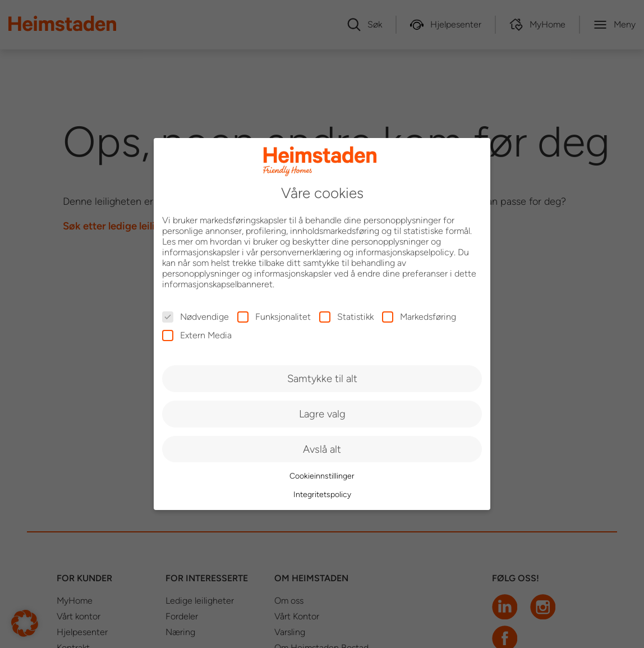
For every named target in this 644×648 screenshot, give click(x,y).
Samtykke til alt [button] (322, 378)
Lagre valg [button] (322, 414)
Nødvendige (196, 317)
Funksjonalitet (274, 317)
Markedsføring (419, 317)
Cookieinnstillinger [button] (322, 476)
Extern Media (197, 335)
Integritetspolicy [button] (322, 495)
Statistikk (346, 317)
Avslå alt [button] (322, 449)
